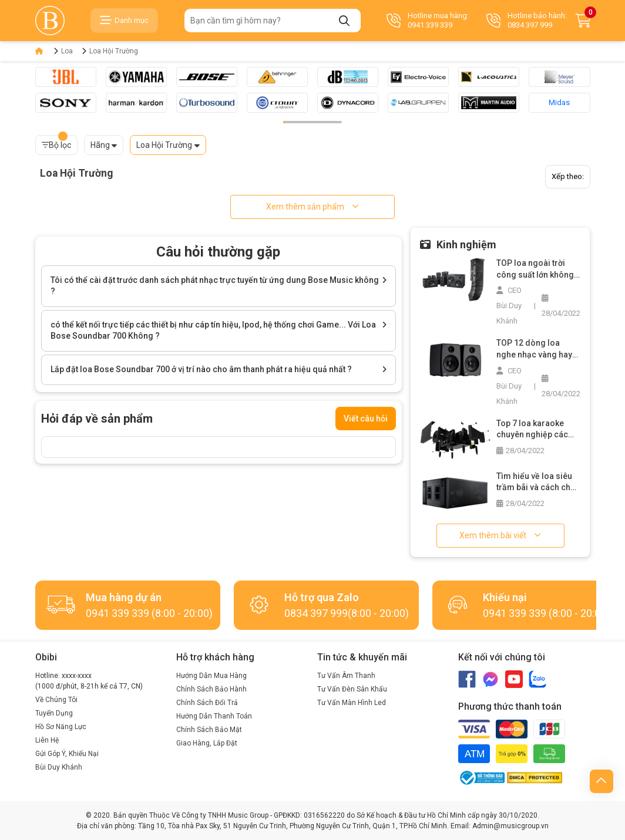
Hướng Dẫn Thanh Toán (214, 716)
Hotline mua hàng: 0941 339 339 (428, 20)
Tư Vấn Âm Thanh (346, 676)
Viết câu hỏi (366, 419)
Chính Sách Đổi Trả (207, 703)
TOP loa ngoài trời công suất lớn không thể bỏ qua (535, 269)
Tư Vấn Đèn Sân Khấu (352, 689)
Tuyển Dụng (54, 713)
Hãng (100, 145)
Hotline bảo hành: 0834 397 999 (527, 20)
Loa (67, 51)
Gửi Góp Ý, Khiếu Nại (67, 754)
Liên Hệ (47, 740)
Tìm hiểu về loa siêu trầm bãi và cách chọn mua (538, 483)
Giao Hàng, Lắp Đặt (207, 743)
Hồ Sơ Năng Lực (61, 727)
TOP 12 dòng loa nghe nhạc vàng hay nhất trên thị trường (534, 349)
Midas (559, 102)
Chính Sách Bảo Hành (211, 689)
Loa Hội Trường (114, 51)
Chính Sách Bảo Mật (209, 730)
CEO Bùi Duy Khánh (509, 306)
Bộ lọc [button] (56, 142)
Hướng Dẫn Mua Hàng (211, 676)
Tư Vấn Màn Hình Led (352, 703)
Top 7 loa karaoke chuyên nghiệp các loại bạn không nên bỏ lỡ (538, 430)
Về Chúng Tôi (56, 700)
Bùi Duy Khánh (59, 767)
